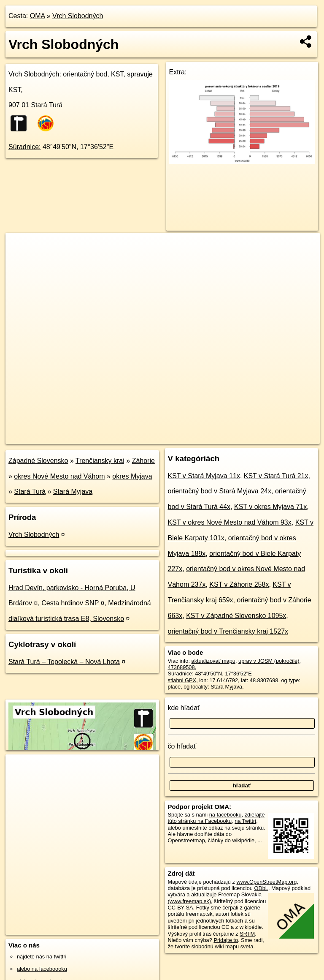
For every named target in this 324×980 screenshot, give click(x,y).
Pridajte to (226, 940)
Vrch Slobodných (78, 16)
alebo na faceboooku (42, 969)
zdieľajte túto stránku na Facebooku (216, 818)
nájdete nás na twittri (42, 957)
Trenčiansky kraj (100, 461)
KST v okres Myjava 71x (270, 507)
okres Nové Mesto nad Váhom (59, 476)
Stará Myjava (73, 491)
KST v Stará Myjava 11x (204, 476)
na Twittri (245, 821)
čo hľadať (182, 746)
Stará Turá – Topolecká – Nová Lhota (64, 662)
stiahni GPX (182, 680)
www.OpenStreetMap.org (266, 882)
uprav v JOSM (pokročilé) (269, 661)
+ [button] (20, 247)
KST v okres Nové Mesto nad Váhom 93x (230, 522)
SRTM (247, 934)
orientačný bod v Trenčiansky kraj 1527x (228, 631)
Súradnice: (25, 147)
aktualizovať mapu (213, 661)
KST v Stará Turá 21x (276, 476)
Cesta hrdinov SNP (70, 603)
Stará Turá (30, 491)
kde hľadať (184, 708)
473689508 (181, 667)
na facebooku (225, 815)
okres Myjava (132, 476)
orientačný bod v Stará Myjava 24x (220, 491)
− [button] (20, 260)
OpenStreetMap (177, 437)
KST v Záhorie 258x (239, 584)
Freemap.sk (221, 437)
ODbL (261, 888)
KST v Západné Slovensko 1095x (236, 616)
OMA (38, 16)
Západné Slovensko (38, 461)
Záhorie (143, 461)
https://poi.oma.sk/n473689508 (283, 437)
